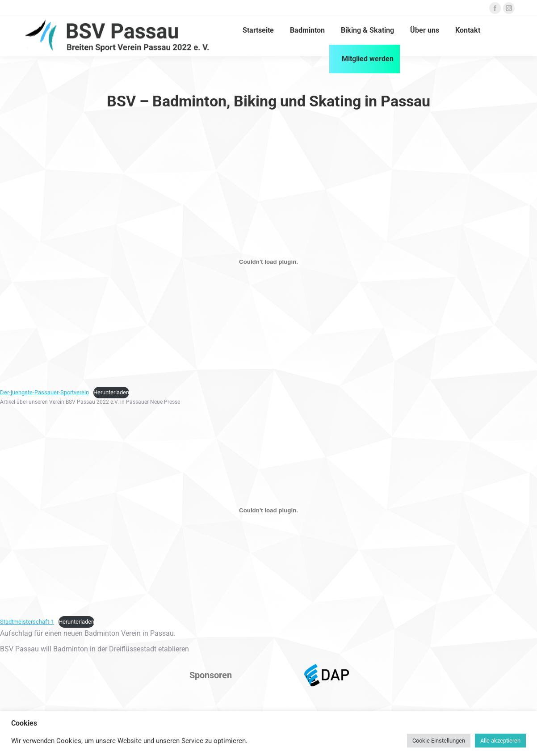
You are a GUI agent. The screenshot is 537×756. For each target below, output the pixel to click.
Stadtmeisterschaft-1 (27, 622)
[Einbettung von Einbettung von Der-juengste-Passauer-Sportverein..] (268, 262)
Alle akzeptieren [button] (500, 741)
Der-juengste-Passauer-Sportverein (44, 392)
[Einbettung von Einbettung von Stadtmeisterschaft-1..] (268, 511)
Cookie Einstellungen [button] (439, 741)
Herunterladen (111, 392)
